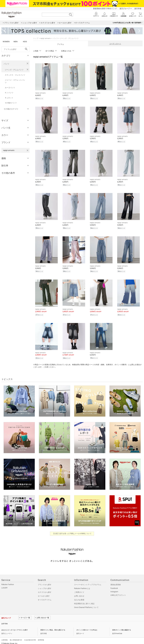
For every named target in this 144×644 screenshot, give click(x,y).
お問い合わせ (79, 593)
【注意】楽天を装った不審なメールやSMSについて (72, 531)
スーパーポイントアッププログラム (88, 582)
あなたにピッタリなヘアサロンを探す (15, 627)
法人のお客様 (79, 597)
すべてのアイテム (45, 597)
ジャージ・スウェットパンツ (15, 81)
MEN (16, 42)
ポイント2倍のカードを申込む (87, 627)
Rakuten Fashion (8, 582)
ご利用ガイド (79, 590)
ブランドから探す (45, 582)
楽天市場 (138, 9)
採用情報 (41, 637)
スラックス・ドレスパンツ (15, 75)
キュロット (9, 98)
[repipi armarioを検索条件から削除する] (28, 150)
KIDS (25, 42)
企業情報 (5, 637)
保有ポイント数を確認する (122, 627)
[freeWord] (16, 49)
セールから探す (44, 593)
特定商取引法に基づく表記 (84, 601)
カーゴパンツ (10, 88)
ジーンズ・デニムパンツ (14, 70)
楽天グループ (125, 9)
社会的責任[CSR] (30, 637)
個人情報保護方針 (16, 637)
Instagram (114, 589)
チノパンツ (9, 93)
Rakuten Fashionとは (82, 586)
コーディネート (115, 44)
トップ (36, 38)
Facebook (114, 586)
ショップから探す (45, 586)
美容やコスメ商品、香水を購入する (53, 627)
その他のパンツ (11, 103)
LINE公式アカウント (118, 593)
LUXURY (5, 585)
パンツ (6, 64)
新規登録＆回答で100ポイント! (105, 9)
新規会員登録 (116, 582)
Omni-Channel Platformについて (86, 605)
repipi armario (45, 38)
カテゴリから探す (45, 590)
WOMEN (6, 42)
